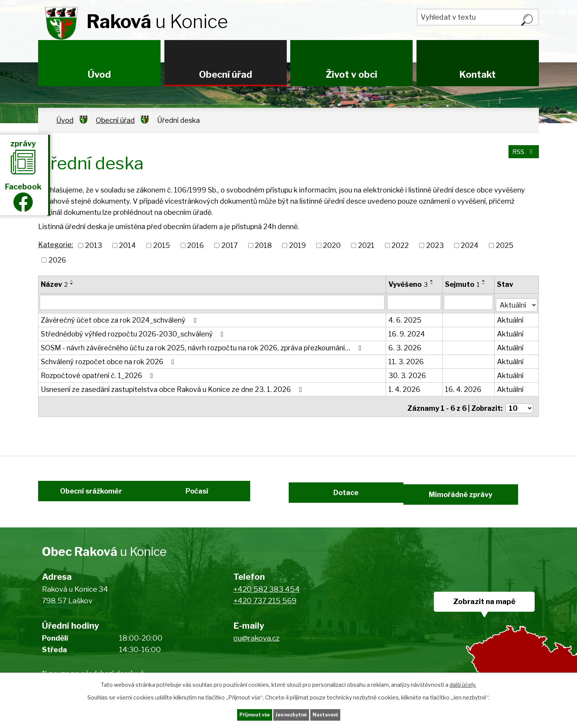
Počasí (207, 495)
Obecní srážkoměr (81, 495)
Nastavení (341, 714)
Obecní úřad (226, 74)
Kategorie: (56, 245)
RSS (522, 156)
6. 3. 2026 (405, 346)
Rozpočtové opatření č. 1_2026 (99, 373)
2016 (196, 245)
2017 (230, 245)
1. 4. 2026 (405, 387)
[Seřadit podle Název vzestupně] (72, 281)
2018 (263, 245)
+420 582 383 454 (267, 595)
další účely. (463, 683)
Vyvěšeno (408, 284)
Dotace (342, 495)
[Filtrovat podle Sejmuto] (469, 302)
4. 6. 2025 (405, 318)
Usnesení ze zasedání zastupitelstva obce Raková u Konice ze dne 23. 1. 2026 (173, 387)
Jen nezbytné (292, 714)
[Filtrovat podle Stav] (517, 301)
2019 (298, 245)
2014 (127, 245)
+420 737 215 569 (265, 607)
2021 (366, 245)
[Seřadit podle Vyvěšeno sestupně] (432, 284)
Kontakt (477, 74)
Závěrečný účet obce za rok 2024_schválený (120, 318)
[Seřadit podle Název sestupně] (72, 284)
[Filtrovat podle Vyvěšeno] (415, 302)
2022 (400, 245)
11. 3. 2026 (406, 359)
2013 (94, 245)
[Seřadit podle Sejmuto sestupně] (485, 284)
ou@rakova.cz (256, 644)
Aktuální (511, 318)
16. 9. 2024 (407, 332)
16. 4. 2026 (464, 387)
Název (54, 284)
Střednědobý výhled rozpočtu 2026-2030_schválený (134, 332)
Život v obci (351, 74)
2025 (505, 245)
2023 (435, 245)
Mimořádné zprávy (486, 495)
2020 (332, 245)
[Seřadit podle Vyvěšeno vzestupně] (432, 281)
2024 (470, 245)
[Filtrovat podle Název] (212, 302)
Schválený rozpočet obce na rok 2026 (109, 359)
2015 (162, 245)
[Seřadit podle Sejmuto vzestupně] (485, 281)
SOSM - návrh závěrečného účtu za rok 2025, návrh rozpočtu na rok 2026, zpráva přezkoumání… (202, 346)
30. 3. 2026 (408, 373)
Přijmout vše (239, 714)
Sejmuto (463, 284)
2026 (57, 260)
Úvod (99, 74)
